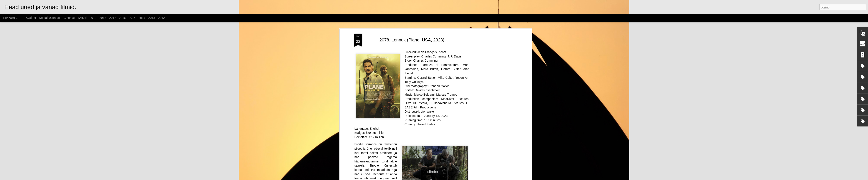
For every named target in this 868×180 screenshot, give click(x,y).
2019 (93, 18)
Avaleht (31, 18)
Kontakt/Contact (50, 18)
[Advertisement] (493, 102)
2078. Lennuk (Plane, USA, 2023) (412, 40)
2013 (152, 18)
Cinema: (69, 18)
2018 (103, 18)
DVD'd (82, 18)
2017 (113, 18)
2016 (122, 18)
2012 (161, 18)
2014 (142, 18)
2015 (132, 18)
